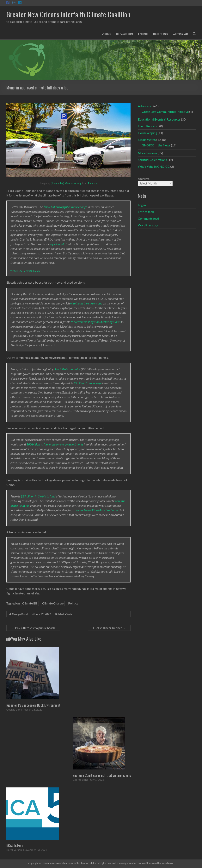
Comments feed (148, 218)
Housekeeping (147, 133)
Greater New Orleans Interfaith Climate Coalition (68, 14)
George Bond (20, 614)
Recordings (160, 34)
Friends (143, 34)
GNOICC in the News (156, 145)
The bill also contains (67, 369)
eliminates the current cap (86, 303)
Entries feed (146, 212)
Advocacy (144, 106)
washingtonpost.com (25, 271)
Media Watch (66, 614)
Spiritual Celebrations (152, 160)
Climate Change (53, 603)
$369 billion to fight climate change (65, 207)
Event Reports (147, 126)
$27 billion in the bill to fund (38, 496)
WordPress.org (148, 225)
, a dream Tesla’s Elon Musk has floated (95, 510)
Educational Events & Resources (159, 119)
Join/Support (124, 34)
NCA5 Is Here (15, 845)
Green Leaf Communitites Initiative (165, 112)
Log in (142, 205)
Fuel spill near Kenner (109, 628)
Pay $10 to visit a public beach (33, 628)
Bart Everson (14, 850)
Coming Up (180, 34)
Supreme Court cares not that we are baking (102, 775)
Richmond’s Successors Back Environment (33, 705)
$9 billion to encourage (88, 383)
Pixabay (92, 183)
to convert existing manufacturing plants (96, 322)
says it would (57, 244)
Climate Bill (30, 603)
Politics (73, 603)
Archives (144, 179)
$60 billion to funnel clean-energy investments (55, 444)
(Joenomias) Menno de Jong (66, 183)
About (107, 34)
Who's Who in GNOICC (154, 166)
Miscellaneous (147, 153)
